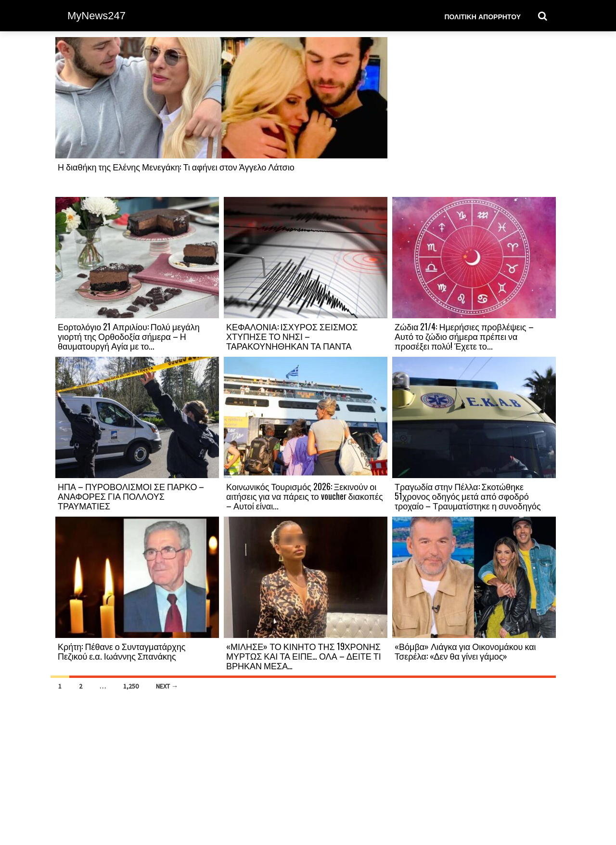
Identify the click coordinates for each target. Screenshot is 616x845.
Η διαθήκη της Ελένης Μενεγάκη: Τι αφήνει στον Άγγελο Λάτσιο (176, 167)
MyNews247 (96, 16)
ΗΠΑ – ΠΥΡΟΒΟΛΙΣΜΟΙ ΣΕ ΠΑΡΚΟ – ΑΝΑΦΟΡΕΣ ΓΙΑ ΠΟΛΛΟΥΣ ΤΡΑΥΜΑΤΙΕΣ (131, 496)
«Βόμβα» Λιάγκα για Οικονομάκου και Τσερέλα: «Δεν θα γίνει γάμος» (465, 651)
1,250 (131, 686)
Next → (167, 686)
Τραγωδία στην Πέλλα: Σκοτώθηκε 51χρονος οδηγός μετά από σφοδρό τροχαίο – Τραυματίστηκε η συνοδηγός (468, 496)
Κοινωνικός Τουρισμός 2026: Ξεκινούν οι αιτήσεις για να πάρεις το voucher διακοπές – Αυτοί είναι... (305, 496)
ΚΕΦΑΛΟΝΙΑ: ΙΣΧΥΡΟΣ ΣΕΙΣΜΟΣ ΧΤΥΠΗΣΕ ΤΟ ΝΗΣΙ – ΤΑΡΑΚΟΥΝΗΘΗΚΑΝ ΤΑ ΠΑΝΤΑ (292, 336)
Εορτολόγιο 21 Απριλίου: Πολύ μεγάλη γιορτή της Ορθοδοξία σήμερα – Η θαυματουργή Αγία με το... (129, 336)
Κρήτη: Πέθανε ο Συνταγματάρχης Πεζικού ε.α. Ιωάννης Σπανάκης (122, 651)
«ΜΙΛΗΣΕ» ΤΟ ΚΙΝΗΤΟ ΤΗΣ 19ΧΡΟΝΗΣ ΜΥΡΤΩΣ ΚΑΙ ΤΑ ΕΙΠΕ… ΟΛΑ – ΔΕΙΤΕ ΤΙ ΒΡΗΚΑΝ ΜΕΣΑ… (304, 656)
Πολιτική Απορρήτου (482, 16)
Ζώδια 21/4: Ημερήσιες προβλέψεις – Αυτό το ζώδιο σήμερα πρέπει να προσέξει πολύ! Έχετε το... (464, 336)
